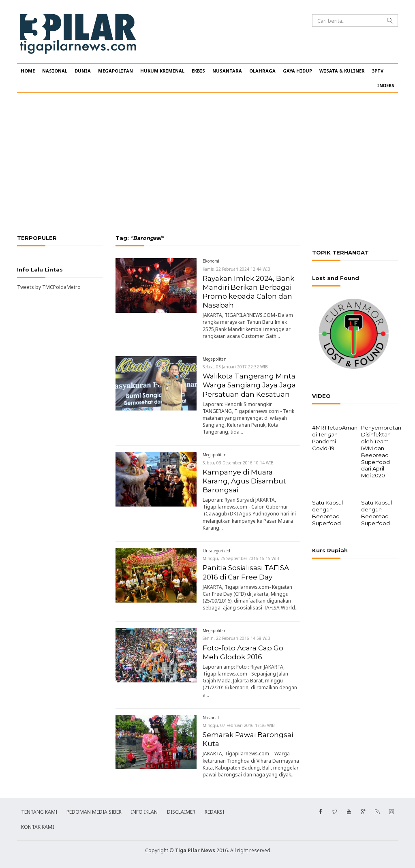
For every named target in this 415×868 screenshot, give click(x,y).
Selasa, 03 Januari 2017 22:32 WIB (235, 367)
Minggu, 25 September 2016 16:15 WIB (241, 558)
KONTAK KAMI (37, 827)
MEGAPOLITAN (116, 71)
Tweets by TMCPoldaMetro (49, 287)
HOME (28, 71)
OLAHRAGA (262, 71)
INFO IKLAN (144, 812)
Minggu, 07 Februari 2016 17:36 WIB (239, 725)
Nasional (211, 718)
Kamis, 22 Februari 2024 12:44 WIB (236, 269)
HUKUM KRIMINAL (162, 71)
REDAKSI (214, 812)
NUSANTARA (227, 71)
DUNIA (83, 71)
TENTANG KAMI (39, 812)
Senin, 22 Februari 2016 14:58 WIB (236, 638)
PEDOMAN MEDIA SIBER (94, 812)
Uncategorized (216, 551)
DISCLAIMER (181, 812)
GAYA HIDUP (297, 71)
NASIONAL (55, 71)
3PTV (378, 71)
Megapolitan (215, 359)
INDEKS (386, 85)
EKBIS (198, 71)
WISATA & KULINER (342, 71)
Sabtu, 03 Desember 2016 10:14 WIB (238, 463)
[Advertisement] (207, 164)
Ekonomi (211, 261)
